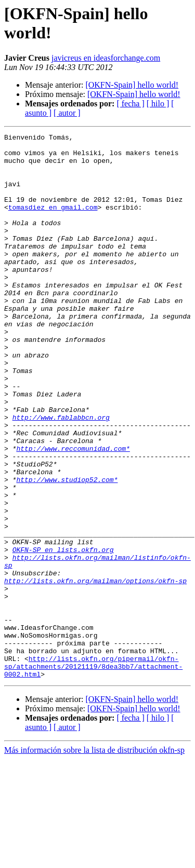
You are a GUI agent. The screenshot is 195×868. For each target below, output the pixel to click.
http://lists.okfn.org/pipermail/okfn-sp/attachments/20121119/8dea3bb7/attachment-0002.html (93, 774)
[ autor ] (67, 113)
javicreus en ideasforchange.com (106, 58)
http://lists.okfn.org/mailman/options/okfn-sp (95, 671)
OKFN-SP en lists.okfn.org (63, 633)
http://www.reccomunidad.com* (73, 512)
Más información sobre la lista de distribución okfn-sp (94, 859)
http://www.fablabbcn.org (61, 475)
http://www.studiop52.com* (67, 549)
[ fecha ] (130, 104)
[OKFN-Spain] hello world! (132, 85)
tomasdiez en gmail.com (53, 223)
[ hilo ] (158, 104)
